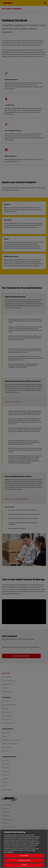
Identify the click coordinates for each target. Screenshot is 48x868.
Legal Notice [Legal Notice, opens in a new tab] (10, 852)
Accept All (24, 865)
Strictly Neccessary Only (24, 860)
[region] (24, 849)
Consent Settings (24, 856)
